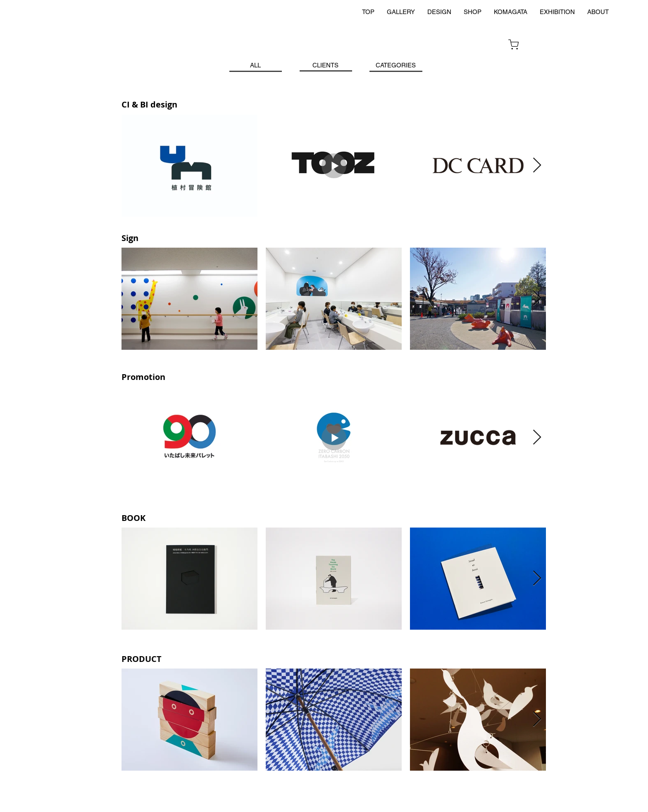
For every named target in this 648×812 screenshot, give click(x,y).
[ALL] (255, 65)
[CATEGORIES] (395, 65)
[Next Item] (537, 166)
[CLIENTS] (325, 65)
